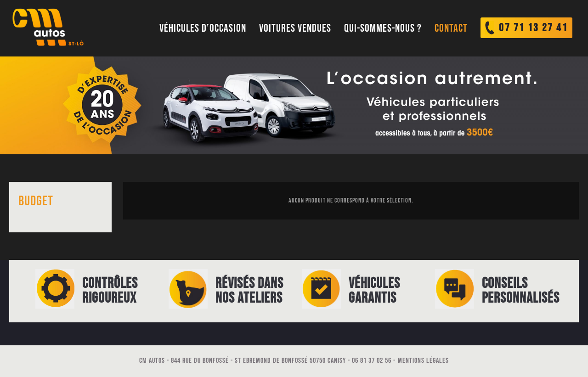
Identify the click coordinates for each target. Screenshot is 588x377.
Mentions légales (423, 361)
